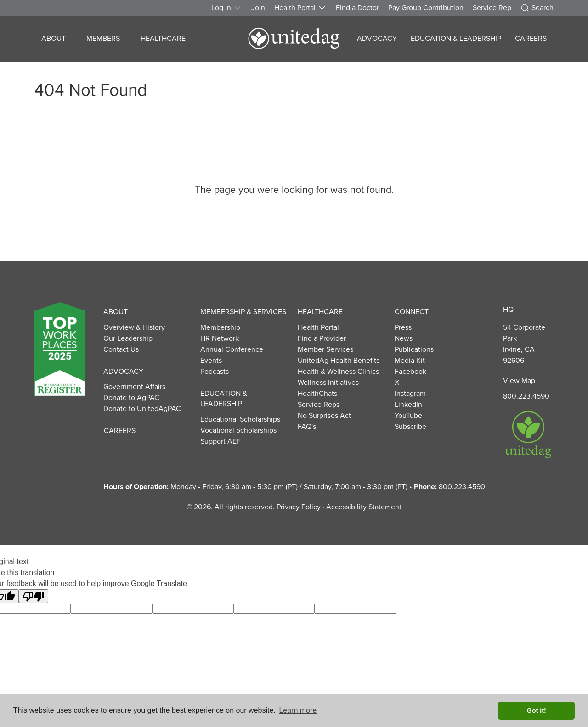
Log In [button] (227, 8)
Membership (220, 327)
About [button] (54, 39)
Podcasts (215, 372)
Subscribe (410, 427)
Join (258, 8)
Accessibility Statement (364, 507)
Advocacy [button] (377, 39)
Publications (414, 349)
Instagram (410, 394)
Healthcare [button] (163, 39)
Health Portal (318, 327)
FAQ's (307, 427)
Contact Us (121, 349)
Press (403, 327)
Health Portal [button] (300, 8)
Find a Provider (322, 338)
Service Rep (492, 8)
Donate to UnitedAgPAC (142, 409)
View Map (519, 381)
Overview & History (134, 327)
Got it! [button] (537, 710)
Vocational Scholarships (238, 430)
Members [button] (103, 39)
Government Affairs (134, 387)
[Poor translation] (34, 596)
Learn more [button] (298, 710)
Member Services (325, 349)
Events (211, 361)
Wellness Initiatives (328, 383)
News (404, 338)
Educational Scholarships (240, 419)
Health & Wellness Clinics (338, 372)
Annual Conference (232, 349)
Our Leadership (128, 338)
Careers (531, 39)
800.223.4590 (526, 396)
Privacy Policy (299, 507)
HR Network (220, 338)
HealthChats (317, 394)
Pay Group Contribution (426, 8)
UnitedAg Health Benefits (339, 361)
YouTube (408, 416)
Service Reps (319, 405)
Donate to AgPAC (131, 398)
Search (537, 8)
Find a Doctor (357, 8)
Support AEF (220, 441)
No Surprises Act (324, 416)
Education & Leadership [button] (456, 39)
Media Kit (410, 361)
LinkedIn (408, 405)
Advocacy (123, 372)
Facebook (410, 372)
